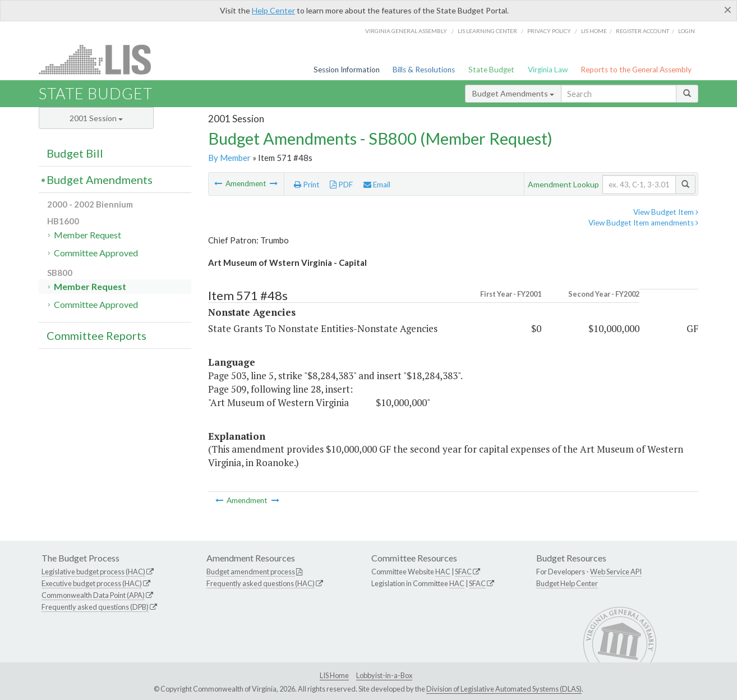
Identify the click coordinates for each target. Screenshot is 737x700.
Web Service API (616, 572)
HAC (443, 572)
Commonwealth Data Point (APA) (93, 595)
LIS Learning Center (487, 31)
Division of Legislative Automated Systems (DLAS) (504, 689)
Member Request (87, 235)
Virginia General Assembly (406, 31)
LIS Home (334, 675)
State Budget (491, 70)
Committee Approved (96, 253)
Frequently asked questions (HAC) (261, 583)
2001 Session (96, 118)
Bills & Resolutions (424, 70)
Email (377, 185)
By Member (229, 158)
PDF (341, 185)
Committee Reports (96, 335)
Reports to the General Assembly (636, 70)
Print (307, 185)
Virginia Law (548, 70)
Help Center (273, 10)
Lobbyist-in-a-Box (384, 675)
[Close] (728, 10)
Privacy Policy (549, 31)
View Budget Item (666, 212)
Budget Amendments (513, 93)
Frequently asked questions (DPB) (95, 607)
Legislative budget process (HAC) (93, 572)
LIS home (594, 31)
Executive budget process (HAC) (92, 583)
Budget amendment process (251, 572)
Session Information (347, 70)
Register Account (642, 31)
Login (687, 31)
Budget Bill (75, 153)
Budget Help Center (567, 583)
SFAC (463, 572)
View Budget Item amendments (643, 223)
